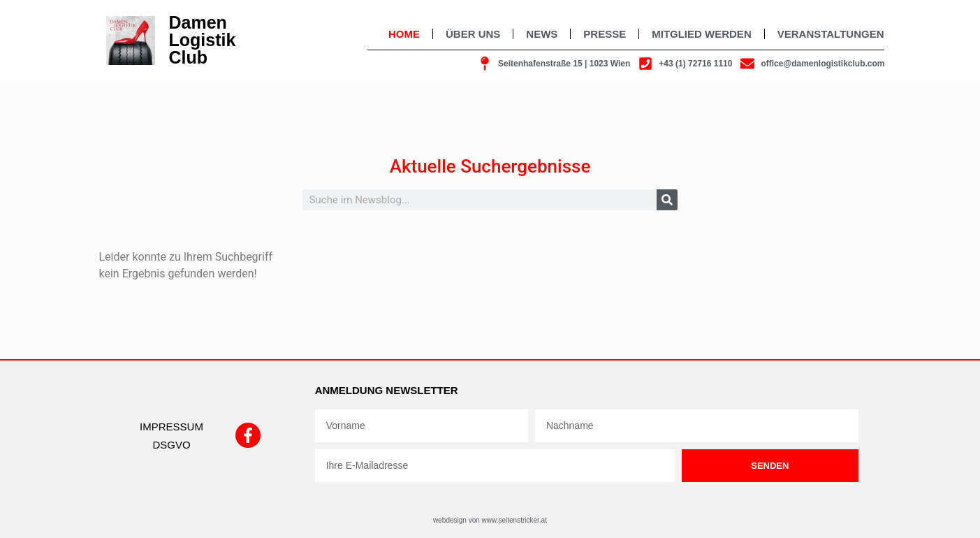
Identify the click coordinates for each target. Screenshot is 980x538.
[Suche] (667, 200)
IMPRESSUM (171, 427)
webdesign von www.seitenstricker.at (490, 520)
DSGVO (171, 445)
